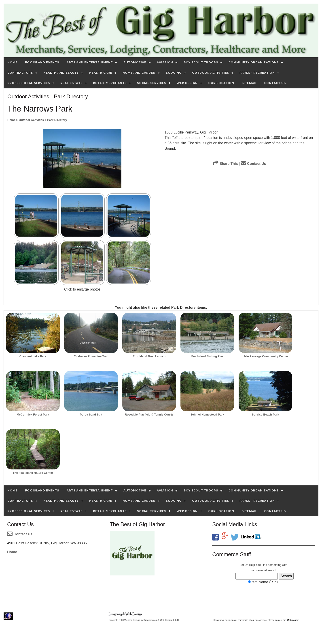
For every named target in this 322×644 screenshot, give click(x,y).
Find (264, 565)
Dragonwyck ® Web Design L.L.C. (161, 620)
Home (12, 552)
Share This (225, 164)
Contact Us (253, 164)
